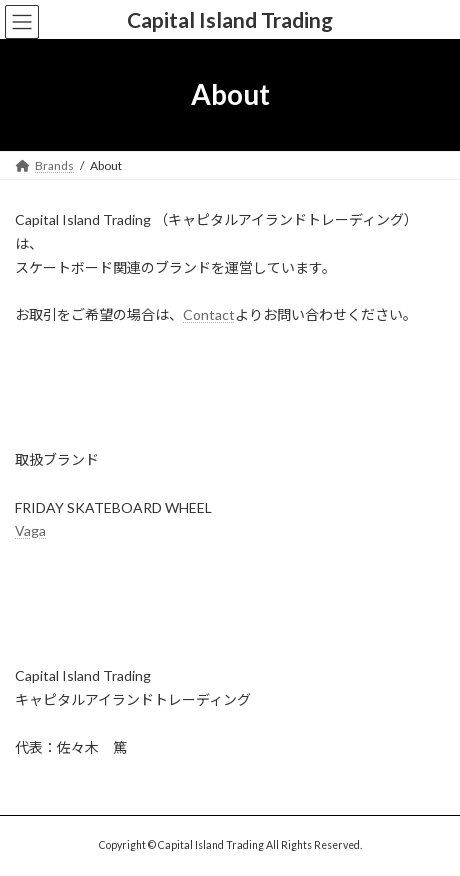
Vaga (30, 530)
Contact (209, 314)
